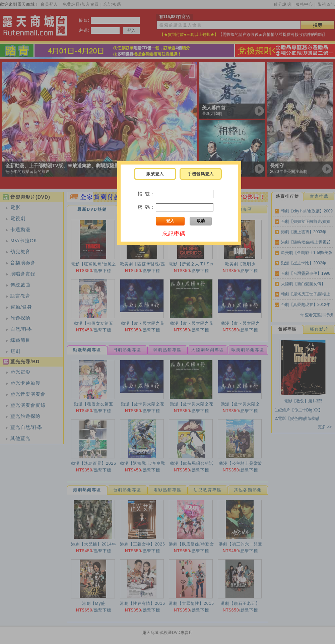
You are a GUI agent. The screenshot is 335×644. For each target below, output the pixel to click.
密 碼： (147, 207)
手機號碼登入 (201, 174)
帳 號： (147, 194)
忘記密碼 (174, 234)
